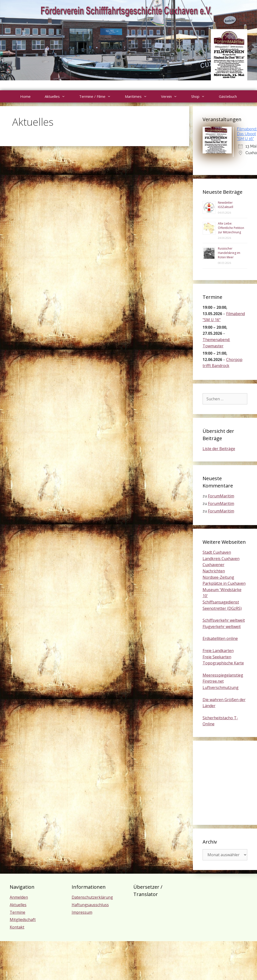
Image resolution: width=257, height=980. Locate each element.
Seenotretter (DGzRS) (222, 608)
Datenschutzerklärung (92, 897)
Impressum (82, 912)
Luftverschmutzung (221, 687)
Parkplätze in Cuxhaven (224, 583)
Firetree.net (213, 681)
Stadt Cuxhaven (217, 552)
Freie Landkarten (218, 651)
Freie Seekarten (217, 657)
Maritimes (139, 96)
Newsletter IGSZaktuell (226, 205)
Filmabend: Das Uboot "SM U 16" (247, 134)
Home (25, 96)
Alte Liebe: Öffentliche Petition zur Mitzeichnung (231, 228)
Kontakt (17, 927)
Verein (173, 96)
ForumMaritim (221, 496)
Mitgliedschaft (23, 920)
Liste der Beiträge (219, 449)
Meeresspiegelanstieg (223, 675)
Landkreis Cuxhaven (221, 559)
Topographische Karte (223, 663)
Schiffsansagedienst (221, 602)
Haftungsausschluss (90, 905)
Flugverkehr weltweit (222, 627)
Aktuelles (58, 96)
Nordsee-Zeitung (218, 577)
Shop (201, 96)
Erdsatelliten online (220, 638)
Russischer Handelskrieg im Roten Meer (229, 253)
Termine (17, 912)
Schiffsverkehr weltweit (224, 620)
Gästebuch (228, 96)
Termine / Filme (99, 96)
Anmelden (19, 897)
